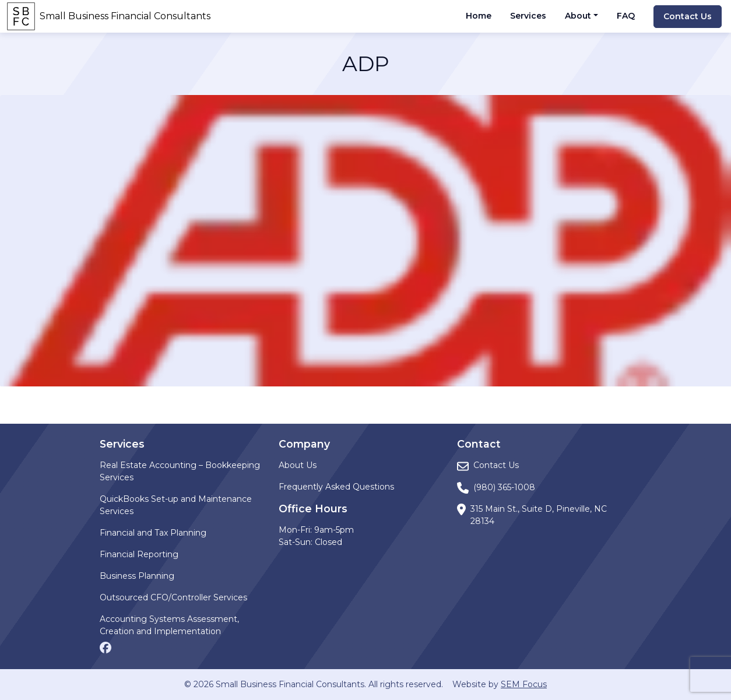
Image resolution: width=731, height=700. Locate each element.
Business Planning (137, 576)
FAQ (626, 16)
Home (479, 16)
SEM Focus (524, 684)
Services (528, 16)
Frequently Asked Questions (336, 487)
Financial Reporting (139, 554)
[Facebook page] (106, 646)
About (578, 16)
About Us (298, 465)
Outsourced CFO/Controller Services (173, 597)
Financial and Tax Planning (153, 533)
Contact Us (688, 16)
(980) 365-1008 (504, 487)
